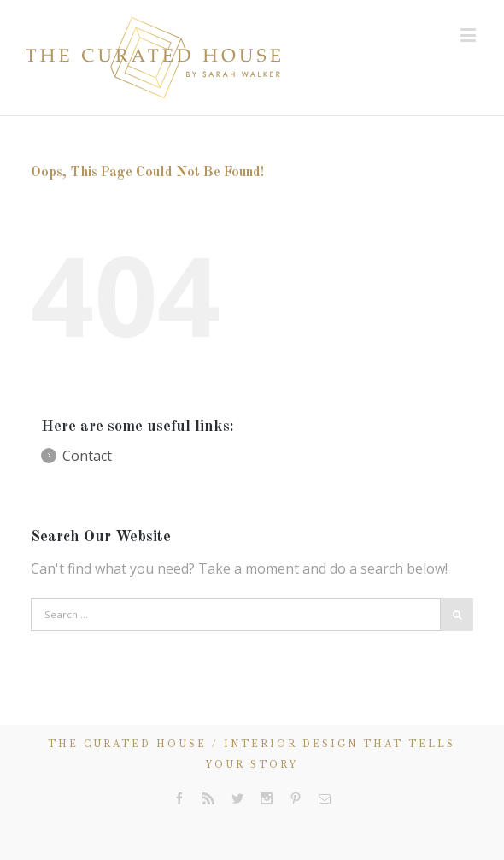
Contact (87, 456)
